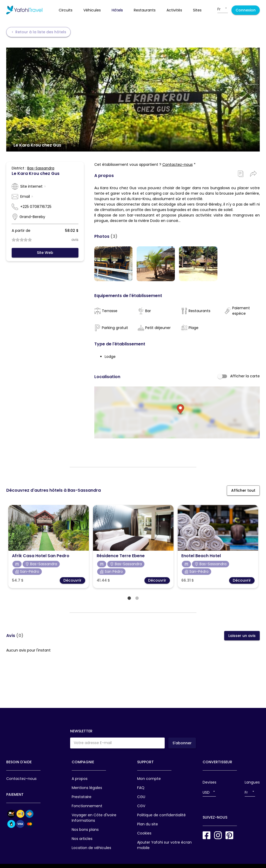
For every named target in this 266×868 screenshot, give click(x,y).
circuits (66, 10)
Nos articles (82, 839)
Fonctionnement (87, 806)
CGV (141, 806)
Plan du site (148, 824)
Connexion (246, 10)
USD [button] (206, 792)
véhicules (92, 10)
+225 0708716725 (36, 207)
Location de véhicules (91, 848)
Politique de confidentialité (161, 815)
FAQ (141, 788)
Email (27, 196)
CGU (141, 797)
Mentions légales (87, 788)
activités (174, 10)
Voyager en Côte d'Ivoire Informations (94, 818)
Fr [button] (219, 9)
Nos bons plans (85, 830)
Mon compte (149, 779)
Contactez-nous (178, 165)
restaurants (145, 10)
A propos (80, 779)
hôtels (117, 10)
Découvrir (72, 585)
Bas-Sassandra (41, 168)
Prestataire (82, 797)
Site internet (33, 186)
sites (197, 10)
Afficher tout (243, 495)
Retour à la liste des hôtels (38, 32)
